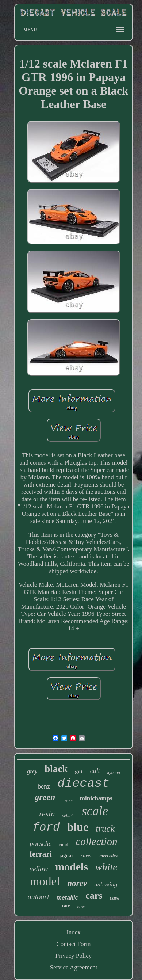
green (45, 797)
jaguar (66, 856)
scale (95, 811)
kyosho (114, 773)
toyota (68, 800)
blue (78, 827)
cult (95, 771)
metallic (68, 898)
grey (32, 771)
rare (66, 905)
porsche (41, 844)
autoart (39, 897)
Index (74, 932)
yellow (39, 869)
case (115, 898)
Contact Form (74, 944)
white (106, 867)
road (64, 845)
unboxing (106, 884)
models (72, 867)
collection (96, 842)
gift (79, 771)
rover (81, 906)
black (56, 769)
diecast (83, 783)
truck (105, 829)
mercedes (108, 856)
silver (86, 856)
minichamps (96, 798)
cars (94, 895)
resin (47, 814)
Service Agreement (74, 967)
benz (44, 786)
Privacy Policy (74, 956)
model (45, 881)
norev (77, 883)
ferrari (41, 854)
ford (46, 828)
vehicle (68, 816)
